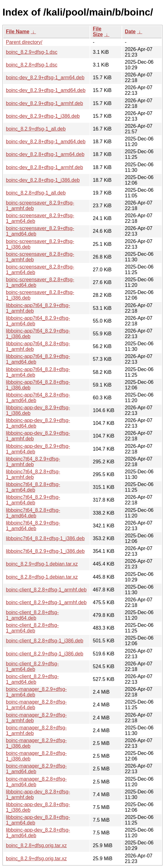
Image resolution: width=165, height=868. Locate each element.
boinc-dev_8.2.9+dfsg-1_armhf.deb (45, 103)
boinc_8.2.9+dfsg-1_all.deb (36, 129)
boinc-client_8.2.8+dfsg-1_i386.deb (45, 641)
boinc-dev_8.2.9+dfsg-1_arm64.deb (45, 78)
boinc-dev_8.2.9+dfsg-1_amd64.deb (46, 90)
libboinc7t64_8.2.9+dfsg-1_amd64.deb (33, 526)
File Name (18, 32)
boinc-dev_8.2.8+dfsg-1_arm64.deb (45, 154)
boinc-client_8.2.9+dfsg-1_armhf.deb (46, 602)
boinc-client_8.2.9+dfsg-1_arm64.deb (32, 666)
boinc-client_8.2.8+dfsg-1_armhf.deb (46, 590)
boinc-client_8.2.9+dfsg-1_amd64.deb (32, 679)
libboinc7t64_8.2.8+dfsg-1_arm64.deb (33, 487)
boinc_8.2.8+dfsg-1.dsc (32, 65)
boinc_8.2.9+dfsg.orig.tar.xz (36, 859)
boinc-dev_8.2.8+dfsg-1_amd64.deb (46, 142)
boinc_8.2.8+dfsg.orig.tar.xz (36, 845)
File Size (98, 32)
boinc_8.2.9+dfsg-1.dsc (32, 52)
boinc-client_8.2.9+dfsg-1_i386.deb (45, 654)
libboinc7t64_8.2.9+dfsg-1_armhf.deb (33, 462)
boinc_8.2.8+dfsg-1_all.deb (36, 193)
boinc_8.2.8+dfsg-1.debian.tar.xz (42, 577)
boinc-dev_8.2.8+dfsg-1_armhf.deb (45, 167)
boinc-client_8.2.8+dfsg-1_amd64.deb (32, 615)
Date (130, 32)
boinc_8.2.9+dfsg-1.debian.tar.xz (42, 564)
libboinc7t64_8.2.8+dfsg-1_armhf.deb (33, 474)
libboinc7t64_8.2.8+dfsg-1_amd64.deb (33, 513)
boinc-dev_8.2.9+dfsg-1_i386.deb (43, 116)
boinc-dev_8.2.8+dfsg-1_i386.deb (43, 180)
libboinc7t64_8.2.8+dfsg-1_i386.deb (45, 538)
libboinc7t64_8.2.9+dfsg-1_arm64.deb (33, 500)
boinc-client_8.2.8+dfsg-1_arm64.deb (32, 628)
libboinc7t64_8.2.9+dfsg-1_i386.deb (45, 551)
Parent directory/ (24, 42)
